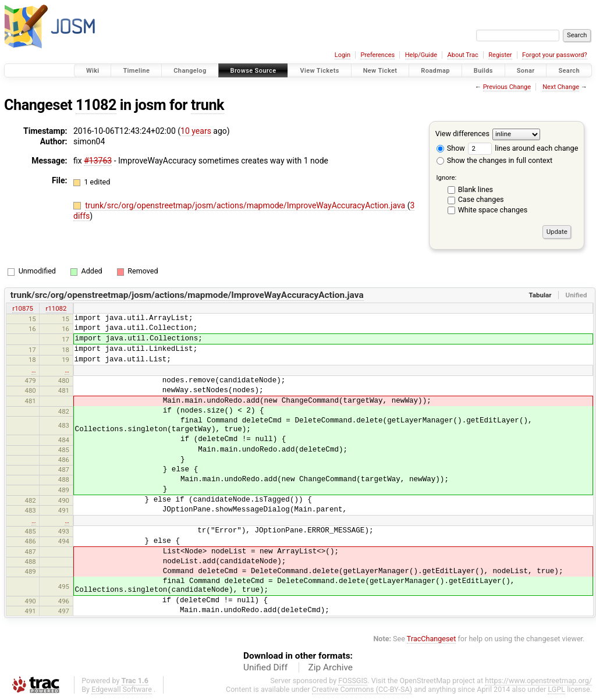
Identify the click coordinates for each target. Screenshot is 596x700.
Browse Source (253, 71)
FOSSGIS (353, 681)
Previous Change (507, 87)
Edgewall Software (122, 689)
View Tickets (319, 71)
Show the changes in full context (494, 160)
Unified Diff (265, 667)
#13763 (98, 161)
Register (500, 55)
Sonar (526, 71)
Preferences (377, 55)
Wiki (93, 71)
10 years (196, 131)
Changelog (190, 71)
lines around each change (523, 148)
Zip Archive (331, 667)
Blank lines (476, 189)
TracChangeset (432, 639)
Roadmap (435, 71)
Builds (483, 71)
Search (569, 71)
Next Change (561, 87)
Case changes (481, 199)
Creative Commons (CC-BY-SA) (362, 689)
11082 (96, 105)
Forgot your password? (555, 55)
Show (451, 148)
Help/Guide (421, 55)
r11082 (56, 308)
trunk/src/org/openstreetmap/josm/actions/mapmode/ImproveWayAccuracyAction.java (246, 205)
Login (343, 55)
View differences (462, 134)
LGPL (556, 689)
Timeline (136, 71)
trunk (207, 105)
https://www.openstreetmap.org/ (538, 681)
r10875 (23, 308)
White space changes (493, 210)
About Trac (463, 55)
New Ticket (380, 71)
